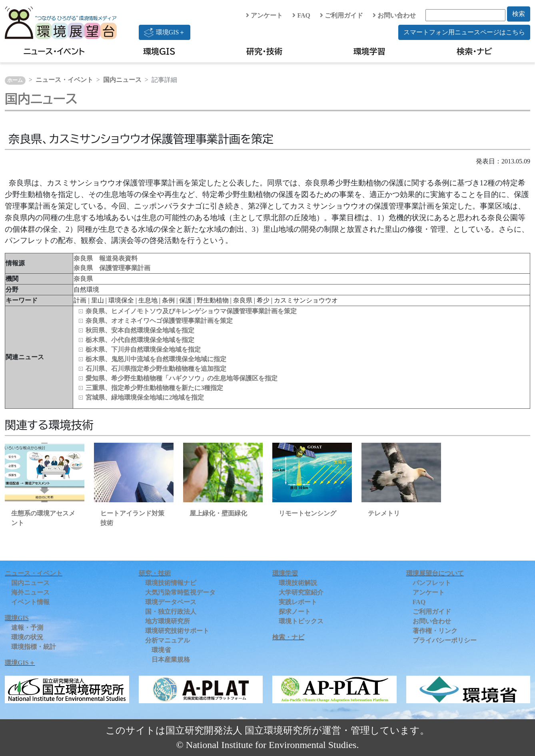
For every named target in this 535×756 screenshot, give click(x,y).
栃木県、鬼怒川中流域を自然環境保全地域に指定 (156, 359)
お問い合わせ (394, 15)
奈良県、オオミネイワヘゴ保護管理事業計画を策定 (159, 321)
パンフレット (432, 583)
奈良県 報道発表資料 (106, 258)
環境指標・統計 (34, 647)
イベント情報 (30, 602)
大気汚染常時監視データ (180, 592)
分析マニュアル (168, 640)
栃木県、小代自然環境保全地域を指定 (140, 340)
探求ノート (295, 612)
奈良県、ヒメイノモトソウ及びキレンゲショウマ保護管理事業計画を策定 (191, 311)
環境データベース (171, 602)
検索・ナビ (474, 51)
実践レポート (298, 602)
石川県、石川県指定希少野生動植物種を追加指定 (156, 369)
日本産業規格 (171, 660)
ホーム (15, 80)
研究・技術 (264, 51)
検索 (519, 14)
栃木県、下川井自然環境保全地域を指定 (143, 349)
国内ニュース (122, 80)
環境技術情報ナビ (171, 583)
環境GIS (159, 51)
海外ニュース (30, 592)
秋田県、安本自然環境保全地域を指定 (140, 330)
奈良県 (83, 279)
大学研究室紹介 (301, 592)
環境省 (161, 650)
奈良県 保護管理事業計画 (112, 268)
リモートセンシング (307, 513)
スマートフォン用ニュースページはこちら (464, 32)
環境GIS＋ (165, 32)
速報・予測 (27, 628)
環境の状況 (27, 637)
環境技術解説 (298, 583)
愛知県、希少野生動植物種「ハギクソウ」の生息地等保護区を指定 (182, 378)
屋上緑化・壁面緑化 (218, 513)
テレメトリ (384, 513)
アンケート (264, 15)
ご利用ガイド (341, 15)
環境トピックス (301, 621)
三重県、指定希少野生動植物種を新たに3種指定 (154, 388)
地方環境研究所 (168, 621)
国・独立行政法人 (171, 612)
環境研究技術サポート (177, 631)
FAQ (301, 15)
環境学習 (369, 51)
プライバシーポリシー (445, 640)
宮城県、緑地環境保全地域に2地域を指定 (145, 397)
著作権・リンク (435, 631)
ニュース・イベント (54, 51)
